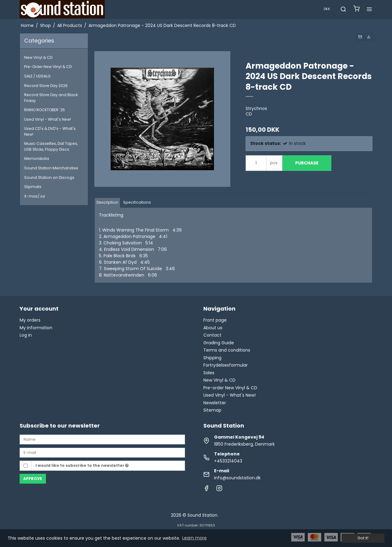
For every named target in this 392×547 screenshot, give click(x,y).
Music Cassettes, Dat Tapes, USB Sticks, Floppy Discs (51, 146)
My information (36, 328)
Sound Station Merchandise (51, 168)
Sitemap (212, 410)
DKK (327, 9)
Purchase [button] (307, 163)
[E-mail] (102, 452)
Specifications (137, 202)
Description (107, 202)
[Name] (102, 439)
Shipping (212, 358)
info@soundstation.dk (237, 478)
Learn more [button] (194, 538)
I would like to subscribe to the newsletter (82, 465)
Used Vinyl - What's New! (48, 119)
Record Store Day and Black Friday (51, 98)
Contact (212, 335)
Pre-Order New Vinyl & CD (48, 67)
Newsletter (215, 403)
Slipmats (33, 187)
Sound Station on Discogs (49, 177)
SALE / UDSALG (37, 76)
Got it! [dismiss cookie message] (363, 538)
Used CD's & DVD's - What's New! (50, 131)
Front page (215, 320)
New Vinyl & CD (38, 57)
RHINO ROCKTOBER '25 (45, 110)
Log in (26, 335)
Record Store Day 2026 (46, 86)
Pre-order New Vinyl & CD (230, 388)
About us (213, 328)
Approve (33, 479)
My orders (30, 320)
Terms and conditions (227, 350)
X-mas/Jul (35, 196)
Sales (209, 373)
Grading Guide (219, 343)
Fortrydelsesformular (226, 365)
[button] (360, 37)
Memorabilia (37, 158)
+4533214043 (228, 461)
